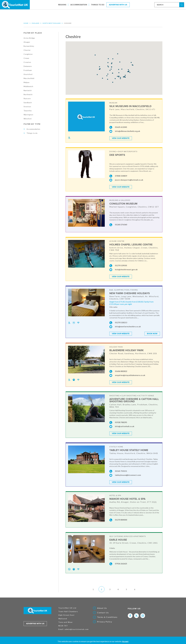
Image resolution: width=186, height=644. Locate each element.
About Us (102, 608)
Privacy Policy (105, 622)
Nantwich (28, 90)
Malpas (27, 82)
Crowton (27, 62)
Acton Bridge (29, 38)
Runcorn (27, 98)
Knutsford (28, 74)
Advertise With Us (118, 5)
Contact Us (103, 613)
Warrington (28, 115)
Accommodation (79, 5)
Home (26, 23)
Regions (62, 5)
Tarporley (28, 111)
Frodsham (28, 70)
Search (182, 5)
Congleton (28, 54)
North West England (52, 23)
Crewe (26, 58)
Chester (27, 50)
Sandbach (28, 102)
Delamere (28, 66)
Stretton (27, 107)
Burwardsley (29, 46)
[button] (112, 63)
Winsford (28, 119)
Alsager (27, 42)
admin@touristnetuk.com (77, 629)
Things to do (98, 5)
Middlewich (28, 86)
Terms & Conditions (107, 617)
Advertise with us (35, 624)
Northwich (28, 94)
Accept (125, 641)
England (36, 23)
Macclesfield (29, 78)
